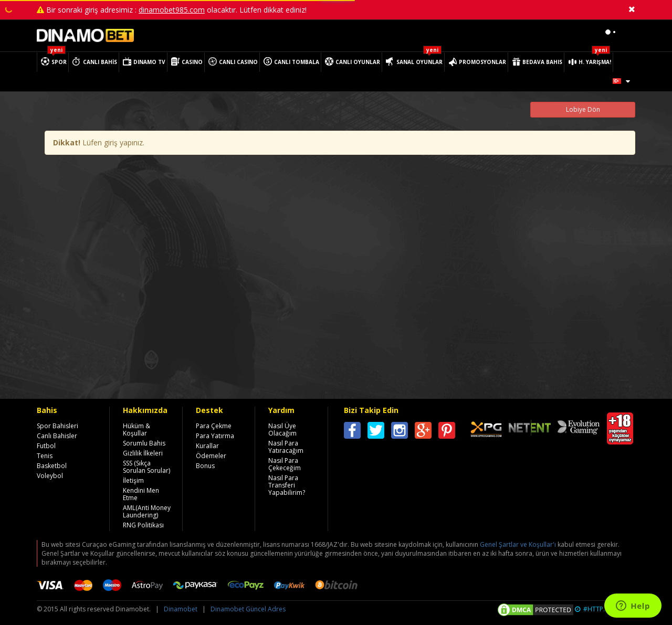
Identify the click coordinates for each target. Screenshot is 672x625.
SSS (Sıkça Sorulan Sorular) (146, 467)
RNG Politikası (143, 525)
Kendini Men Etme (141, 494)
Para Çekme (214, 426)
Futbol (46, 446)
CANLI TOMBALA (297, 62)
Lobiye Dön (583, 109)
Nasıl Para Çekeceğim (285, 464)
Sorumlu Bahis (144, 443)
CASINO (192, 62)
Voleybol (50, 476)
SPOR (59, 62)
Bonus (205, 466)
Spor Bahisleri (57, 426)
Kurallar (207, 446)
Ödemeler (211, 456)
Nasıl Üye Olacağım (282, 430)
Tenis (45, 456)
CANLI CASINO (238, 62)
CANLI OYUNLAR (358, 62)
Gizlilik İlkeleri (143, 453)
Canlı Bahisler (57, 436)
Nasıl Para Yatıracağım (286, 447)
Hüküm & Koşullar (136, 430)
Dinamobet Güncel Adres (248, 609)
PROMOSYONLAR (482, 62)
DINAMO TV (149, 62)
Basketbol (52, 466)
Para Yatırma (215, 436)
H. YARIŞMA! (595, 62)
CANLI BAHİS (100, 62)
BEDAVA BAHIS (542, 62)
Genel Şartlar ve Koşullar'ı (518, 544)
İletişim (133, 480)
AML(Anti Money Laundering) (147, 511)
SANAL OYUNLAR (419, 62)
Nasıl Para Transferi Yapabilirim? (287, 485)
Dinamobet (181, 609)
